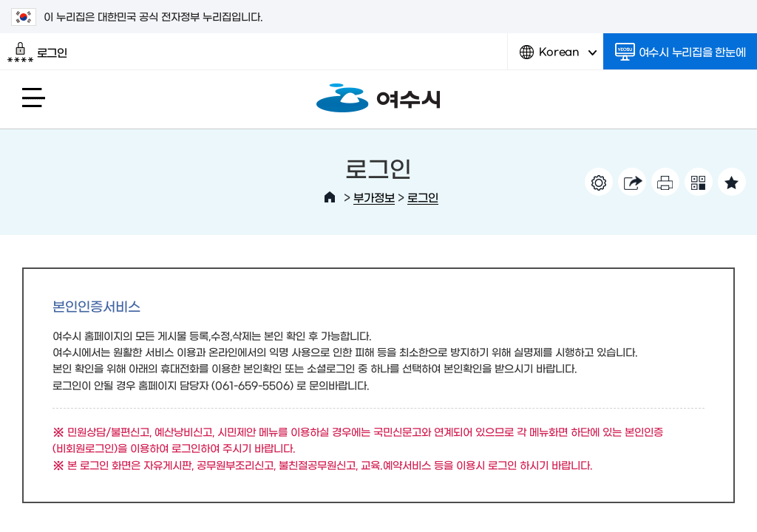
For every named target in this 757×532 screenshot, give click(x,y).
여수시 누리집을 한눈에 (680, 52)
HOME (330, 197)
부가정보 (374, 197)
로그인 (37, 52)
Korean (558, 57)
